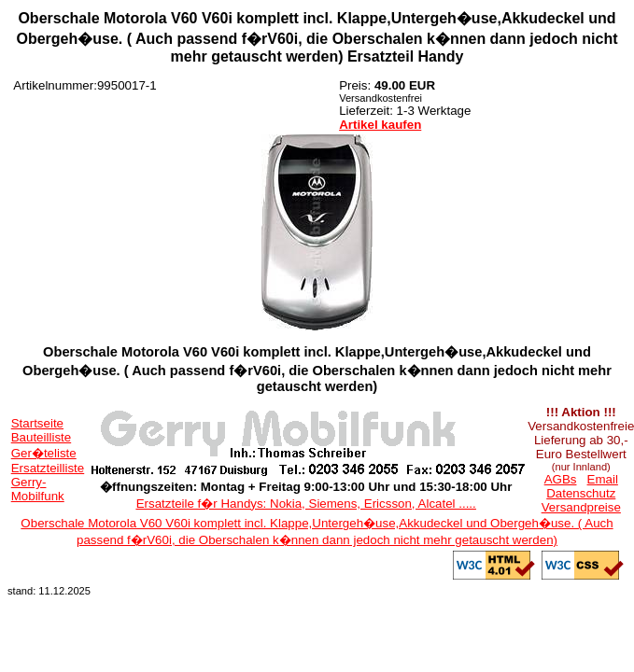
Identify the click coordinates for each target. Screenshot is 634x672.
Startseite (37, 423)
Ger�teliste (44, 453)
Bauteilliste (41, 437)
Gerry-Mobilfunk (38, 489)
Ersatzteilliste (48, 468)
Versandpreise (581, 507)
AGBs (561, 479)
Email (603, 479)
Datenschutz (581, 493)
